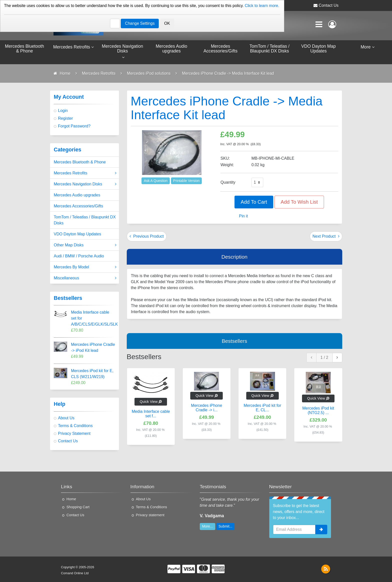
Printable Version (186, 181)
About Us (66, 419)
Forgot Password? (74, 127)
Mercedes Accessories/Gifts (78, 207)
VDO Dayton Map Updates (77, 235)
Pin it (243, 217)
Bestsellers (234, 342)
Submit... (225, 527)
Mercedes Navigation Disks (85, 185)
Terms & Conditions (75, 426)
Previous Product (147, 237)
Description (234, 258)
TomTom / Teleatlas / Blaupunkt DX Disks (85, 221)
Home (71, 500)
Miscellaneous (85, 279)
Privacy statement (150, 516)
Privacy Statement (74, 434)
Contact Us (329, 5)
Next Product (326, 237)
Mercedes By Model (85, 268)
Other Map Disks (85, 246)
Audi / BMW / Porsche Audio (79, 257)
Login (63, 111)
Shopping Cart (78, 508)
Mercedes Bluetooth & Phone (80, 163)
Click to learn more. (262, 6)
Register (65, 119)
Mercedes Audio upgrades (77, 196)
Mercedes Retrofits (85, 174)
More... (207, 527)
